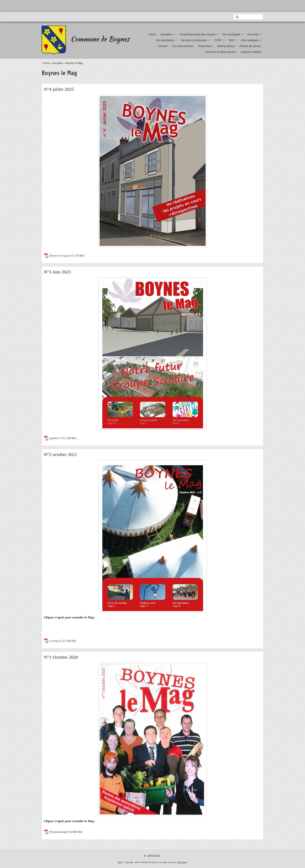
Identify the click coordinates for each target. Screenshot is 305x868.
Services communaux (195, 40)
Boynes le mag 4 (60, 256)
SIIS (233, 40)
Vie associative (166, 40)
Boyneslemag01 (59, 832)
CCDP (219, 40)
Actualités (168, 34)
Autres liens (205, 46)
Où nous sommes (183, 46)
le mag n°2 (56, 641)
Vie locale (254, 34)
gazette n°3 (56, 438)
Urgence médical (251, 52)
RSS (120, 862)
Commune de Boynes (100, 39)
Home (152, 34)
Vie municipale (233, 34)
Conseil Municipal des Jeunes (199, 34)
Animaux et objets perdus (221, 52)
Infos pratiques (251, 40)
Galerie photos (226, 46)
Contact (163, 46)
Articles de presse (250, 46)
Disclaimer (182, 862)
